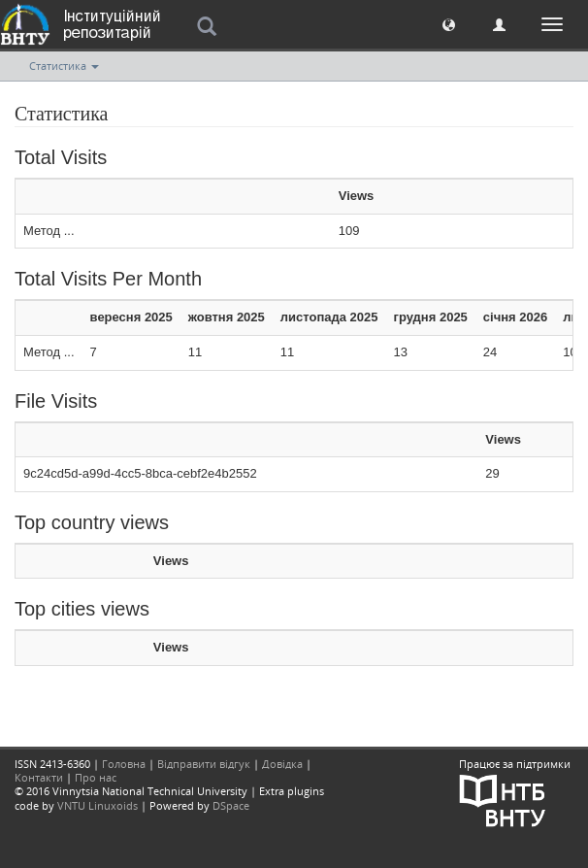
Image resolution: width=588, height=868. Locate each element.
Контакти (39, 777)
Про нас (96, 777)
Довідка (282, 764)
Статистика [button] (64, 66)
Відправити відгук (204, 764)
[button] (449, 24)
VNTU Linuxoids (98, 805)
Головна (124, 764)
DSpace (231, 805)
